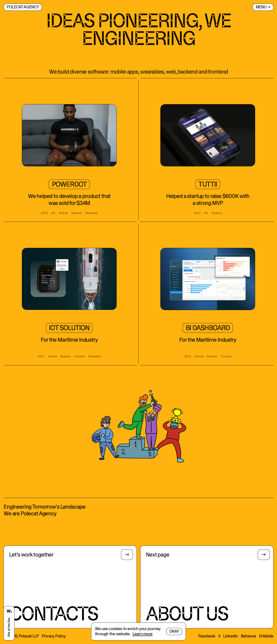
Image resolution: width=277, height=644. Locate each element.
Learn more (142, 634)
